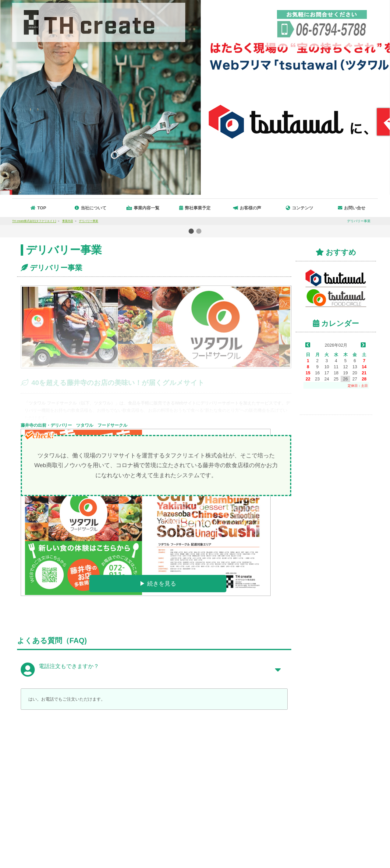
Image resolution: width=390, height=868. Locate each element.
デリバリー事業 (56, 268)
